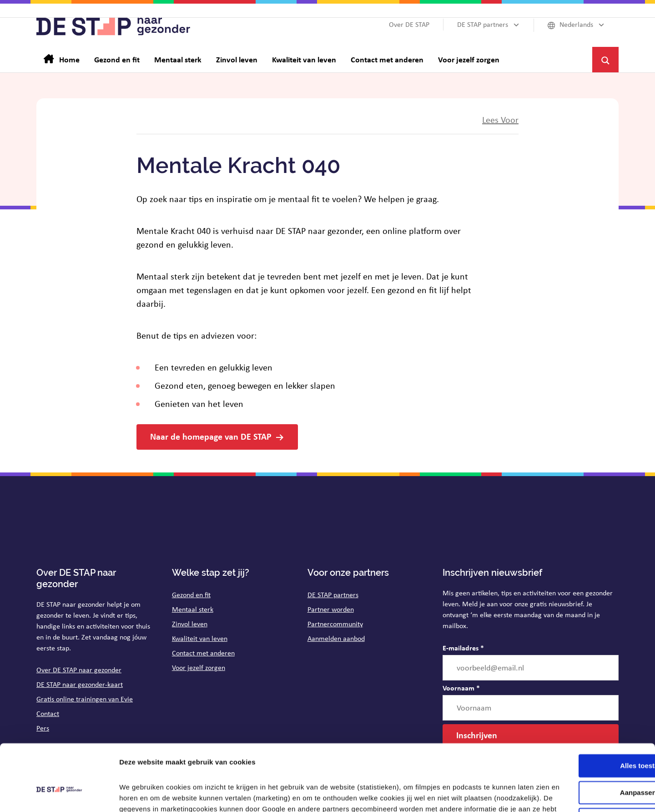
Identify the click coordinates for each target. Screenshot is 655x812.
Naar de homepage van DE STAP (211, 436)
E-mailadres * (463, 648)
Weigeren (579, 757)
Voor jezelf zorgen (199, 667)
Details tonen (141, 794)
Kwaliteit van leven (200, 638)
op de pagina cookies (321, 769)
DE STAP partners (333, 595)
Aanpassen (579, 731)
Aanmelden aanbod (336, 638)
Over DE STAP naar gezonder (79, 670)
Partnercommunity (335, 624)
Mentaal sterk (193, 609)
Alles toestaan (579, 704)
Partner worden (331, 609)
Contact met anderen (203, 653)
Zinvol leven (190, 624)
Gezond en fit (191, 595)
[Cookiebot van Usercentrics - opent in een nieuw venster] (59, 794)
